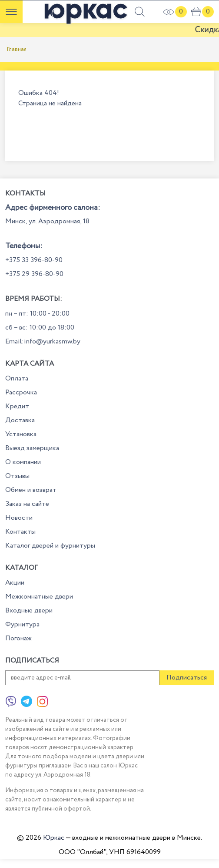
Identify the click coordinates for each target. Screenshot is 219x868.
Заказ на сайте (27, 504)
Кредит (17, 406)
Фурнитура (22, 624)
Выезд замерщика (32, 448)
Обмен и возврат (31, 490)
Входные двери (29, 611)
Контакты (20, 532)
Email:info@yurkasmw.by (43, 341)
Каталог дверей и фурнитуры (50, 546)
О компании (23, 462)
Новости (19, 518)
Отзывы (17, 476)
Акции (15, 583)
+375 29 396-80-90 (34, 274)
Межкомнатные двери (39, 597)
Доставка (20, 420)
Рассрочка (21, 392)
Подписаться (187, 678)
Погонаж (18, 638)
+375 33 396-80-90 (34, 260)
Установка (21, 434)
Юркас (54, 838)
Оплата (17, 378)
